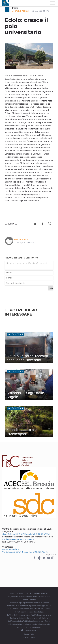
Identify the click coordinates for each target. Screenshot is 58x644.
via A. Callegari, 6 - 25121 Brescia (17, 534)
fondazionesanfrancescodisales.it (18, 539)
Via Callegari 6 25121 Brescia (15, 552)
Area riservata (29, 631)
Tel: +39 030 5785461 (39, 552)
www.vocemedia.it (11, 549)
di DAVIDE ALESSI (21, 11)
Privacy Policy (29, 637)
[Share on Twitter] (35, 224)
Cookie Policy (29, 634)
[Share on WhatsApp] (50, 224)
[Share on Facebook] (42, 224)
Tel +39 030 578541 (41, 534)
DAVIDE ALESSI (21, 240)
